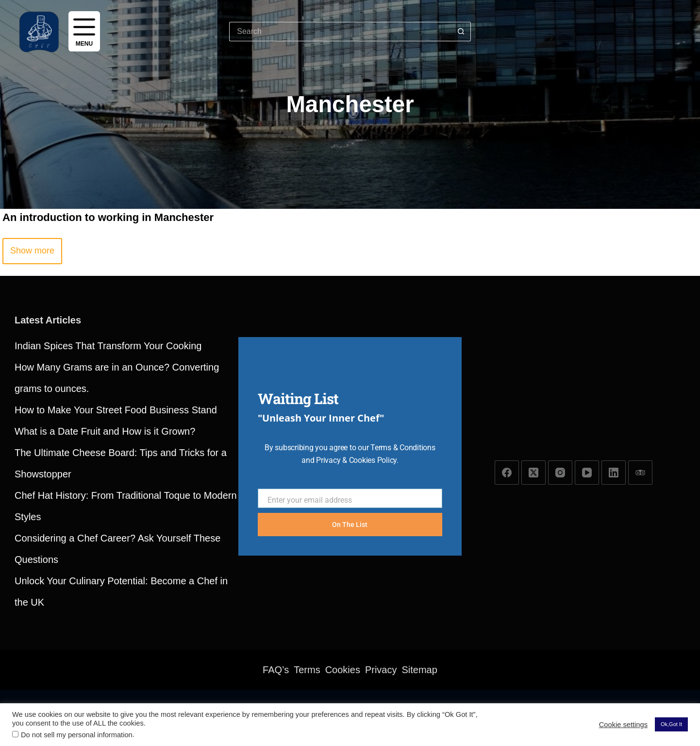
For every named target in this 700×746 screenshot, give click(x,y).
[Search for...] (340, 32)
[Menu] (84, 31)
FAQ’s (276, 670)
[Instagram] (560, 473)
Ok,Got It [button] (671, 724)
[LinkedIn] (614, 473)
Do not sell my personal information (77, 735)
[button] (32, 251)
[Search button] (461, 32)
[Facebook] (507, 473)
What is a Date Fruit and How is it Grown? (105, 431)
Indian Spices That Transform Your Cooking (108, 346)
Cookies (343, 670)
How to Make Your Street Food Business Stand (116, 410)
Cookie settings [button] (623, 725)
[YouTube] (587, 473)
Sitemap (420, 670)
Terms (307, 670)
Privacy (381, 670)
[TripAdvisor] (640, 473)
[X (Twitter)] (533, 473)
